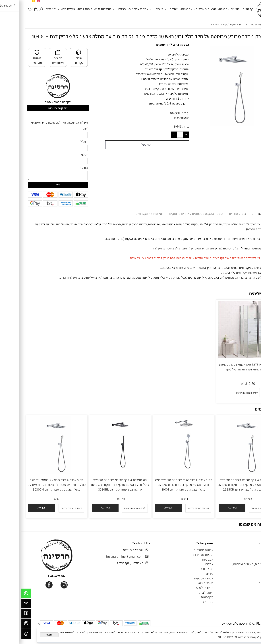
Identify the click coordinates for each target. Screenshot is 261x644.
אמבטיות (165, 9)
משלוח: (164, 118)
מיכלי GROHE (183, 569)
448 (158, 126)
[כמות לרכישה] (159, 135)
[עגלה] (15, 9)
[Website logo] (244, 10)
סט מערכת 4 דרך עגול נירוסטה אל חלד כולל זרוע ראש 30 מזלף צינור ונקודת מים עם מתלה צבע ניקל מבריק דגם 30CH (162, 485)
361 (164, 499)
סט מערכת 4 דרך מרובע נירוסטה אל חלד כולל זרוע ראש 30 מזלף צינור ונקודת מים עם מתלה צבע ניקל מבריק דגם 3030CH (35, 485)
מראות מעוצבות (184, 9)
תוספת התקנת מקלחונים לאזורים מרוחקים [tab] (175, 214)
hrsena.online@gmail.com (104, 556)
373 (101, 499)
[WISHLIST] (9, 9)
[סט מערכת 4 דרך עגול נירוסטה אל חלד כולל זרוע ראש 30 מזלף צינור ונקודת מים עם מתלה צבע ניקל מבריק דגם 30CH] (162, 473)
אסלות (150, 9)
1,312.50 (228, 384)
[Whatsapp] (5, 594)
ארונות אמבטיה (207, 9)
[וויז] (5, 635)
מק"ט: (163, 113)
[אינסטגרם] (5, 625)
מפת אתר (249, 578)
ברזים (98, 9)
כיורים (135, 9)
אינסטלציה (31, 9)
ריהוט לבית (63, 9)
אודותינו (250, 555)
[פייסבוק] (5, 615)
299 (228, 499)
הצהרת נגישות (246, 583)
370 (38, 499)
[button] (249, 49)
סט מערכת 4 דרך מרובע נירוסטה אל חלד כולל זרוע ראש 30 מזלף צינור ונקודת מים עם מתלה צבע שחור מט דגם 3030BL (99, 485)
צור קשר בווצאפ (37, 108)
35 (157, 118)
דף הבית (227, 9)
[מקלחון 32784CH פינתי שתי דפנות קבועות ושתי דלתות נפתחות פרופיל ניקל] (226, 357)
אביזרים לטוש (183, 588)
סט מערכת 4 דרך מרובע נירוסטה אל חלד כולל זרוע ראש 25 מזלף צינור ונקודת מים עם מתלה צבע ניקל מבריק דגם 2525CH (226, 485)
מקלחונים (47, 9)
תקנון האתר (248, 559)
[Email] (5, 604)
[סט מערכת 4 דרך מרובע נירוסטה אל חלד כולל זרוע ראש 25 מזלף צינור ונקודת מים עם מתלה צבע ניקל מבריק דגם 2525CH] (226, 473)
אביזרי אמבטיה (117, 9)
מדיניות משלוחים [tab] (242, 214)
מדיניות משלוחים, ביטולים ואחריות (234, 564)
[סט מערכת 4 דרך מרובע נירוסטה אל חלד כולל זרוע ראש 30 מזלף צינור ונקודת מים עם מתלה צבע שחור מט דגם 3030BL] (99, 473)
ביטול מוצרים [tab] (216, 214)
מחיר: (164, 126)
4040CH (154, 113)
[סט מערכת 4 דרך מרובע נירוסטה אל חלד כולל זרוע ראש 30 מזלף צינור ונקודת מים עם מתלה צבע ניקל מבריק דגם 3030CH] (35, 473)
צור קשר (250, 569)
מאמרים (250, 574)
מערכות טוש (81, 9)
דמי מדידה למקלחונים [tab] (128, 214)
